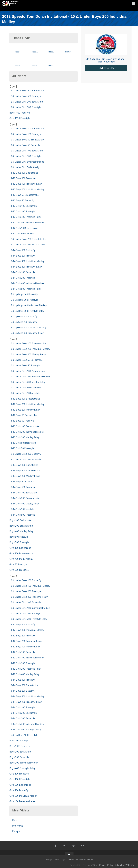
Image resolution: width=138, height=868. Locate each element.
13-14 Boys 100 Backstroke (24, 465)
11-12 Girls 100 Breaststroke (24, 426)
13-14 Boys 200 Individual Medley (27, 696)
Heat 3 (51, 52)
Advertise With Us (124, 865)
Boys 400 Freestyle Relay (22, 768)
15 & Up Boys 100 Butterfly (24, 294)
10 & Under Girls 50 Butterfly (24, 167)
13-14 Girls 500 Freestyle (22, 515)
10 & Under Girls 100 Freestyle (25, 156)
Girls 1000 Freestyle (20, 779)
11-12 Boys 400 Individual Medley (27, 189)
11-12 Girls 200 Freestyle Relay (25, 669)
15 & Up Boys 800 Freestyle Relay (27, 311)
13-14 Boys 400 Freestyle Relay (26, 702)
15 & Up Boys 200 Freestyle (24, 300)
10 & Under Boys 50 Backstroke (26, 360)
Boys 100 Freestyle (19, 741)
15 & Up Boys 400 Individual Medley (28, 305)
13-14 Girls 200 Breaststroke (24, 498)
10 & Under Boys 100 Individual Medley (30, 586)
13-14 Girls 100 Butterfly (22, 272)
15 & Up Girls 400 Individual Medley (28, 327)
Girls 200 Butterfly (19, 790)
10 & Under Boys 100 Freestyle (25, 134)
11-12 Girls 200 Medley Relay (24, 437)
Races (15, 820)
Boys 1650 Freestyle (20, 113)
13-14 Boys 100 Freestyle (22, 680)
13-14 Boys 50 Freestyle (22, 481)
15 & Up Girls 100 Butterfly (23, 316)
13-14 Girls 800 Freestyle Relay (25, 289)
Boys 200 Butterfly (19, 757)
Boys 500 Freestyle (19, 542)
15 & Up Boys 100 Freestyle (24, 735)
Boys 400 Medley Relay (21, 531)
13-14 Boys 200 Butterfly (22, 691)
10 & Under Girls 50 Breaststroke (27, 162)
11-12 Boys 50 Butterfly (22, 200)
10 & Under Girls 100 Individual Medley (30, 608)
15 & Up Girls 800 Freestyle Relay (27, 333)
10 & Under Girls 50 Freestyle (25, 393)
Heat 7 (51, 66)
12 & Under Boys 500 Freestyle (25, 96)
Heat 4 (68, 52)
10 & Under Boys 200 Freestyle (25, 591)
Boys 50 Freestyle (19, 537)
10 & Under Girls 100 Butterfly (25, 602)
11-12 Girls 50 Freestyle (22, 448)
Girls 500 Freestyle (19, 570)
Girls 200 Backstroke (20, 785)
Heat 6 (34, 66)
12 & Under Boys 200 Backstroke (27, 91)
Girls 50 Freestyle (18, 564)
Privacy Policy (106, 865)
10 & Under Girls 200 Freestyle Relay (28, 619)
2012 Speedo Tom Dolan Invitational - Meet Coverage (106, 60)
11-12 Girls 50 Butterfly (22, 234)
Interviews (18, 826)
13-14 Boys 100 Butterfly (22, 250)
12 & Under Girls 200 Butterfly (25, 459)
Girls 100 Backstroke (20, 548)
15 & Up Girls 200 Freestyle (23, 322)
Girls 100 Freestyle (19, 774)
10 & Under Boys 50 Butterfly (25, 145)
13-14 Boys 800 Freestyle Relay (26, 267)
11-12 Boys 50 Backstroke (23, 415)
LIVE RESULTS (106, 68)
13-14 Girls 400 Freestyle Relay (25, 730)
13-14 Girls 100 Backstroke (23, 493)
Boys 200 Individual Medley (24, 763)
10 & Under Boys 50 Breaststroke (27, 140)
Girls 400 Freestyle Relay (22, 801)
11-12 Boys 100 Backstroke (24, 173)
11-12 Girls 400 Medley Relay (24, 674)
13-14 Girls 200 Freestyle (22, 278)
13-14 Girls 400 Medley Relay (24, 504)
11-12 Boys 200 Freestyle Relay (26, 641)
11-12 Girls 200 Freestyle (22, 663)
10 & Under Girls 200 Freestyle (25, 613)
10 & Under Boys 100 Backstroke (27, 128)
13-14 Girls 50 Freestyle (22, 509)
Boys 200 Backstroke (20, 752)
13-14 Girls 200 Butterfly (22, 718)
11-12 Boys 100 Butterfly (22, 624)
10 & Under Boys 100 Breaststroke (28, 343)
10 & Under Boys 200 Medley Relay (28, 354)
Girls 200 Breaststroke (21, 553)
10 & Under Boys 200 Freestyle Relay (29, 597)
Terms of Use (90, 865)
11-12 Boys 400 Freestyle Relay (26, 184)
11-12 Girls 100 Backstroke (23, 206)
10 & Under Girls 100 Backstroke (26, 151)
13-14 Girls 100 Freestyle (22, 707)
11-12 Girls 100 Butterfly (22, 652)
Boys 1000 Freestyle (20, 746)
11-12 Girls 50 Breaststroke (24, 228)
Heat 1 (17, 52)
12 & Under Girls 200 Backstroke (26, 102)
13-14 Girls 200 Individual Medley (27, 724)
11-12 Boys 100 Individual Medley (27, 630)
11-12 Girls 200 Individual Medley (27, 432)
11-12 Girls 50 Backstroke (23, 443)
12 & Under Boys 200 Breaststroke (28, 239)
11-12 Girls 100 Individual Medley (27, 658)
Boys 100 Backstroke (20, 520)
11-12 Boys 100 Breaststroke (25, 399)
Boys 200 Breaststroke (21, 526)
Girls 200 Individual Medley (23, 796)
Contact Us (75, 865)
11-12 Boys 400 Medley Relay (25, 647)
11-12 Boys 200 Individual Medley (27, 404)
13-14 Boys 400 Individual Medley (27, 261)
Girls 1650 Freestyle (20, 118)
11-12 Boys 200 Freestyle (22, 636)
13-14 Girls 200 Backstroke (23, 713)
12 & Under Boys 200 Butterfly (25, 454)
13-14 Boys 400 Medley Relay (25, 476)
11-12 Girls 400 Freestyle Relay (25, 217)
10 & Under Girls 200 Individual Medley (30, 377)
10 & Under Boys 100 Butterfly (25, 580)
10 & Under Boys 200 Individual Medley (30, 349)
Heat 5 (17, 66)
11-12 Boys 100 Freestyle (22, 178)
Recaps (16, 831)
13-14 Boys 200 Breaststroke (25, 470)
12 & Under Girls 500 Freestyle (25, 107)
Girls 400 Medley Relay (21, 559)
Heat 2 (34, 52)
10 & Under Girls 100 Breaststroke (27, 371)
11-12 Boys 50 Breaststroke (24, 195)
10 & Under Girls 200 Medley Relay (27, 382)
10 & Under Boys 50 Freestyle (25, 365)
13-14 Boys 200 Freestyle (22, 256)
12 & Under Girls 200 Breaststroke (27, 245)
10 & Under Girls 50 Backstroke (26, 388)
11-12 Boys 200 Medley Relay (25, 410)
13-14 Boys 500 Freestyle (22, 487)
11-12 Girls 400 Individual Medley (27, 223)
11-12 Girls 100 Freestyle (22, 211)
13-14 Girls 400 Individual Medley (27, 283)
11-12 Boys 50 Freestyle (22, 421)
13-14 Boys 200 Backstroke (24, 685)
